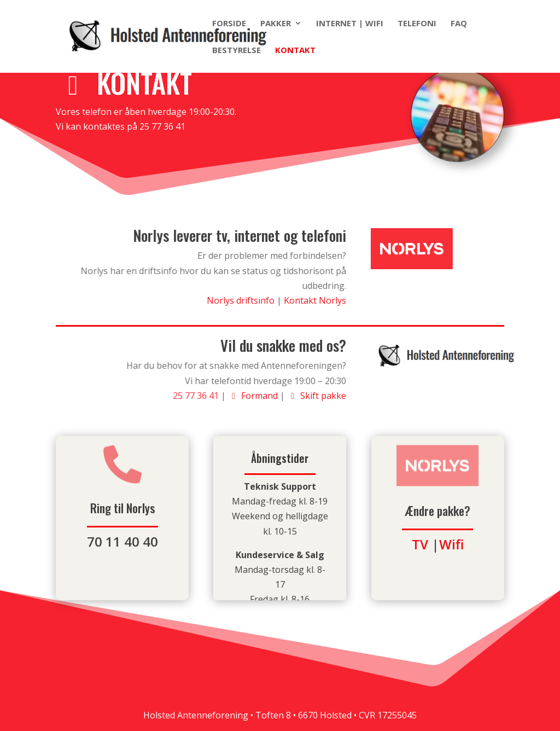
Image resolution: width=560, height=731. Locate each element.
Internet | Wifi (350, 24)
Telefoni (417, 24)
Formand (253, 395)
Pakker (276, 24)
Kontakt (295, 51)
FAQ (459, 24)
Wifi (451, 544)
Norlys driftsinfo (242, 300)
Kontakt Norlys (314, 300)
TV (420, 544)
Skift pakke (316, 395)
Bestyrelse (237, 51)
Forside (229, 24)
